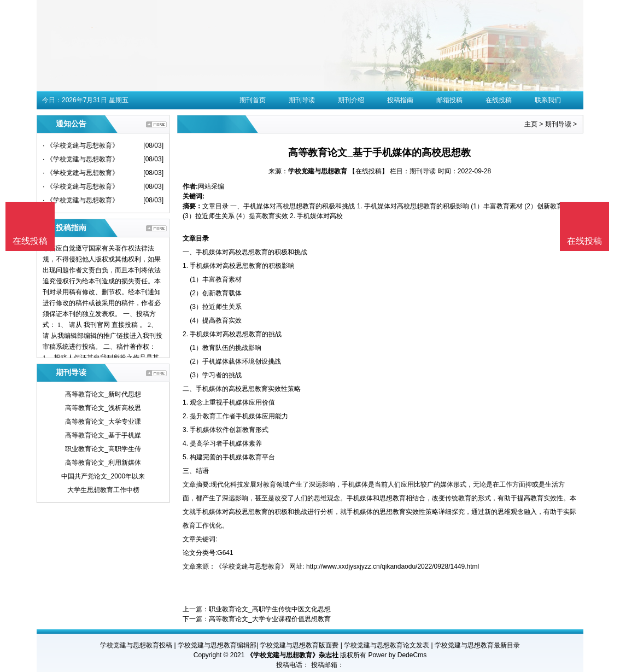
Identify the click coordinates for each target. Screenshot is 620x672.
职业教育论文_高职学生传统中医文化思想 (270, 609)
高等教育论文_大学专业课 (103, 422)
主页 (531, 124)
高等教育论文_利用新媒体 (103, 463)
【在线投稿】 (369, 171)
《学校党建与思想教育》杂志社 (293, 655)
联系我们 (548, 100)
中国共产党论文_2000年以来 (103, 476)
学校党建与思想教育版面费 (299, 645)
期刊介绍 (351, 100)
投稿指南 (400, 100)
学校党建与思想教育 (318, 171)
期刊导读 (302, 100)
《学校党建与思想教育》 (251, 566)
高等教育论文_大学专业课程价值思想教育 (270, 619)
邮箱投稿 (449, 100)
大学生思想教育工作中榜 (103, 490)
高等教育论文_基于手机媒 (103, 435)
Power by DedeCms (397, 655)
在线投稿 (499, 100)
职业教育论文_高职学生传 (103, 449)
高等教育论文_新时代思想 (103, 394)
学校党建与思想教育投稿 (136, 645)
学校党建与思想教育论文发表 (387, 645)
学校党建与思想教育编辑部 (217, 645)
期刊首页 (253, 100)
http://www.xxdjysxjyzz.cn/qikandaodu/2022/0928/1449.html (393, 566)
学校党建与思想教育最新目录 (477, 645)
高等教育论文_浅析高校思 (103, 408)
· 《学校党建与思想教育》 (81, 145)
